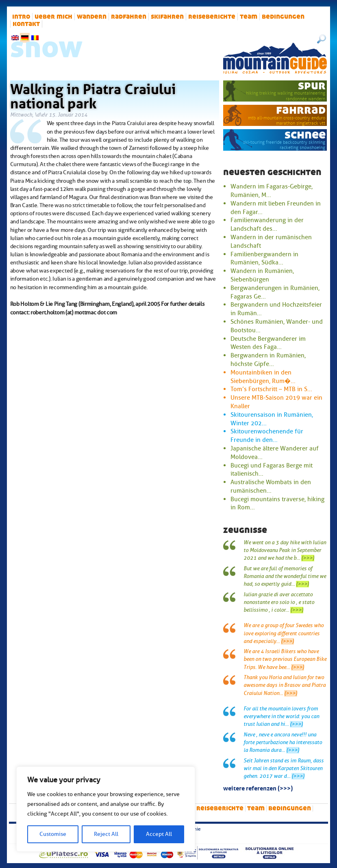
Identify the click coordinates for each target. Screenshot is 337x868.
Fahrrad (301, 110)
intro (21, 17)
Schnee (305, 135)
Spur (312, 86)
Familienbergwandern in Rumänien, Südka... (264, 259)
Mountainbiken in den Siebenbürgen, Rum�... (263, 377)
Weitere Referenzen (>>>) (258, 788)
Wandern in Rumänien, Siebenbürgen (262, 275)
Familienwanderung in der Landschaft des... (267, 224)
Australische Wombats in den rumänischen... (271, 486)
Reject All (106, 834)
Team (249, 17)
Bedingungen (283, 17)
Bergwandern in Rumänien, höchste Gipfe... (268, 360)
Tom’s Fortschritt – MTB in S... (271, 389)
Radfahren (129, 17)
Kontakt (26, 24)
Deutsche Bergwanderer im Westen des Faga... (268, 343)
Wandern (92, 17)
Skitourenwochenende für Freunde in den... (267, 436)
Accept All (159, 834)
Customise (53, 834)
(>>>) (308, 558)
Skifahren (167, 17)
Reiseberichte (212, 17)
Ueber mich (53, 17)
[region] (106, 809)
